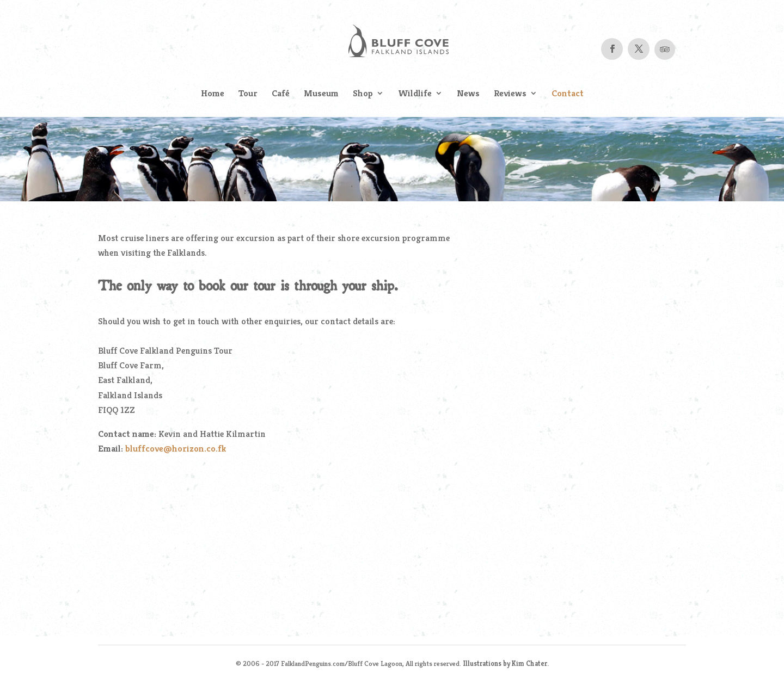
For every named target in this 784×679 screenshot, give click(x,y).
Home (213, 94)
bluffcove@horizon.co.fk (176, 448)
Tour (248, 94)
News (468, 94)
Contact (568, 94)
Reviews (510, 94)
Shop (363, 94)
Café (281, 94)
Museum (321, 94)
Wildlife (415, 94)
